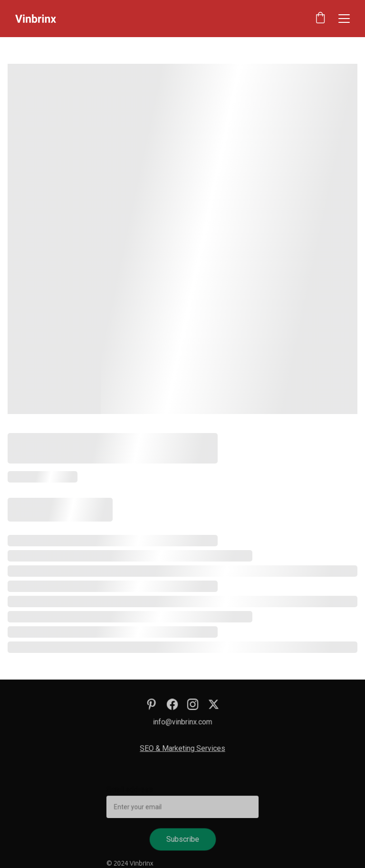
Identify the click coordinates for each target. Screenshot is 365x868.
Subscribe (182, 838)
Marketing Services (193, 749)
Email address (131, 790)
